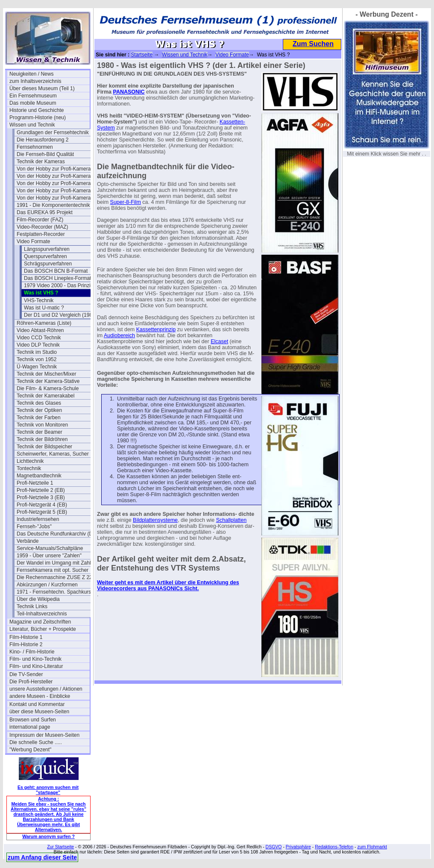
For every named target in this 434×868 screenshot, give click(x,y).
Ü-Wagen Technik (37, 367)
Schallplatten (232, 520)
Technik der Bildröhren (42, 439)
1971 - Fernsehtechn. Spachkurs (54, 592)
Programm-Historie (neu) (38, 118)
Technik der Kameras (41, 162)
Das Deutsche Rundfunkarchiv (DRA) (57, 534)
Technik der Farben (39, 418)
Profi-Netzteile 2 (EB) (41, 490)
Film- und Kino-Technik (35, 659)
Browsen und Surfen (33, 720)
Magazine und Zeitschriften (40, 622)
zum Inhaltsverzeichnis (35, 81)
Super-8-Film (126, 202)
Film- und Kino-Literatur (36, 666)
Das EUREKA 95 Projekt (45, 212)
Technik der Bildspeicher (44, 447)
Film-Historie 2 (26, 644)
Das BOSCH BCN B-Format (56, 271)
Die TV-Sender (26, 674)
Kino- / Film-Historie (32, 652)
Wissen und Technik (32, 125)
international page (30, 727)
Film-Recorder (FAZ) (40, 220)
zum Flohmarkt (372, 847)
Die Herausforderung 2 (43, 140)
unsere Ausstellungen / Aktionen (46, 689)
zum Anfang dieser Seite (42, 857)
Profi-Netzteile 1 (35, 483)
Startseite (142, 55)
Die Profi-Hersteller (31, 682)
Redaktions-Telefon (334, 847)
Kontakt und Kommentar (37, 704)
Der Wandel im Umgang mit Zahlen (57, 563)
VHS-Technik (39, 300)
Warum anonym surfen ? (48, 836)
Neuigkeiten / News (31, 74)
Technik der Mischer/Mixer (46, 374)
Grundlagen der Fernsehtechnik (53, 132)
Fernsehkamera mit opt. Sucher (53, 570)
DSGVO (274, 847)
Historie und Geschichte (37, 110)
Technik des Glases (39, 403)
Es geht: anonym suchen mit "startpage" (48, 790)
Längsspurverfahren (47, 249)
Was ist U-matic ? (44, 308)
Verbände (28, 541)
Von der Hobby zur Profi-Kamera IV (57, 198)
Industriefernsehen (38, 519)
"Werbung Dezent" (30, 750)
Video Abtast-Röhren (40, 330)
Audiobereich (119, 335)
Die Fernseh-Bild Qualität (45, 154)
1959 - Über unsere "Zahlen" (49, 556)
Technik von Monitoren (42, 425)
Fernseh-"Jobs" (34, 527)
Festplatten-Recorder (41, 234)
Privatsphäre (298, 847)
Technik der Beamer (40, 432)
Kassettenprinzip (156, 330)
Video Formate (34, 241)
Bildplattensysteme (155, 520)
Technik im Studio (37, 352)
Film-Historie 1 (26, 637)
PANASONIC (129, 92)
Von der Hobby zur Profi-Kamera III (57, 191)
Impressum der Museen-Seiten (44, 735)
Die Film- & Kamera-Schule (48, 388)
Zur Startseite (60, 847)
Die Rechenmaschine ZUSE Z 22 (54, 577)
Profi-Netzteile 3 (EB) (41, 497)
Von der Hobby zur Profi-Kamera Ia (57, 176)
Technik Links (32, 606)
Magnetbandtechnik (39, 476)
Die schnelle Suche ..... (36, 742)
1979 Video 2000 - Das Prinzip (59, 285)
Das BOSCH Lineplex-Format (57, 278)
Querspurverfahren (45, 256)
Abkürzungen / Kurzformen (47, 585)
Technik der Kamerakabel (45, 396)
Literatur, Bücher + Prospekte (43, 629)
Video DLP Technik (38, 345)
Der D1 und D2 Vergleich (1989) (60, 315)
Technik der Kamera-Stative (48, 381)
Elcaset (219, 341)
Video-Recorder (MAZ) (42, 227)
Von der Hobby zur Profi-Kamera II (56, 183)
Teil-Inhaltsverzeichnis (42, 614)
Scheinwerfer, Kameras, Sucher (53, 454)
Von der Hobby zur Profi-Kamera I (55, 169)
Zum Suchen (313, 44)
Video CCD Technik (39, 338)
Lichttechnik (30, 461)
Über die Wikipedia (38, 599)
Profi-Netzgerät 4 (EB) (42, 505)
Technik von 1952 (37, 359)
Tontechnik (29, 468)
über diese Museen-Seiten (39, 712)
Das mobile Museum (33, 103)
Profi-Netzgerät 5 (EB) (42, 512)
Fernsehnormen (35, 147)
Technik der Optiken (39, 410)
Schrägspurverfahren (48, 264)
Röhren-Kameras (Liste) (44, 323)
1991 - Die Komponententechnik (53, 205)
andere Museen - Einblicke (40, 696)
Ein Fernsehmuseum (33, 96)
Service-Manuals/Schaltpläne (50, 548)
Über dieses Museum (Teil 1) (42, 88)
